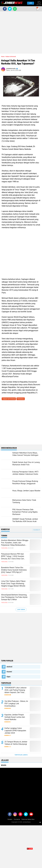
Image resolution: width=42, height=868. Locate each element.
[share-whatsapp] (15, 9)
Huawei (9, 672)
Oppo (9, 677)
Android (9, 667)
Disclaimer (17, 819)
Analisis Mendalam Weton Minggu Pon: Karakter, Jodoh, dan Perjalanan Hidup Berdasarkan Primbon (15, 543)
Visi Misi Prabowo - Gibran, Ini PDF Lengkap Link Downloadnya (16, 704)
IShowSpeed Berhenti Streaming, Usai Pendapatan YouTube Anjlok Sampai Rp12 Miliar (14, 597)
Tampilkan (37, 530)
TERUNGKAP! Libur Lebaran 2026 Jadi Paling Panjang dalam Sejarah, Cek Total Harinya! (16, 690)
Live (30, 3)
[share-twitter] (10, 9)
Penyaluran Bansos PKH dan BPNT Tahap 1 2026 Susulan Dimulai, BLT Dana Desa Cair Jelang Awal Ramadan (13, 556)
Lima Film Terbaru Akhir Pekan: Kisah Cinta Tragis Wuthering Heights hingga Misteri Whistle (13, 584)
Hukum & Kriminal (11, 57)
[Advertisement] (21, 32)
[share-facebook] (5, 9)
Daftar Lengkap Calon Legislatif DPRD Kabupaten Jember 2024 (15, 731)
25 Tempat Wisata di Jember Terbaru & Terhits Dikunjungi (16, 743)
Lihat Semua (21, 610)
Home (3, 57)
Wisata (4, 765)
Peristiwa (21, 399)
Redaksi (10, 819)
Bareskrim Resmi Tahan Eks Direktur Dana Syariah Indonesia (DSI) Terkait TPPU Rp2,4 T (14, 570)
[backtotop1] (40, 822)
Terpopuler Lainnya (21, 755)
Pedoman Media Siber (28, 819)
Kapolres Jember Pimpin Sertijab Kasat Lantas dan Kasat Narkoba (15, 717)
